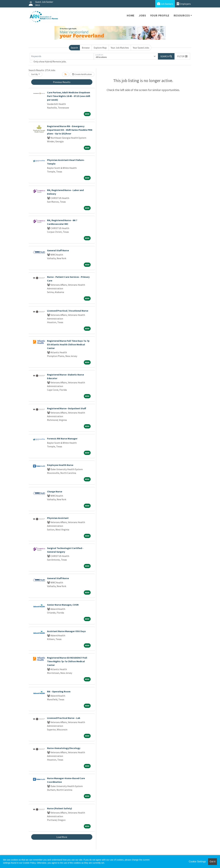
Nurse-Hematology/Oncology (64, 748)
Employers (184, 4)
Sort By (35, 74)
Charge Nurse (55, 491)
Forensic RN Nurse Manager (62, 438)
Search (74, 48)
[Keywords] (62, 56)
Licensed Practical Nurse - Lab (64, 718)
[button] (182, 56)
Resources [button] (182, 15)
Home (131, 15)
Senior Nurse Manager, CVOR (63, 605)
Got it (213, 862)
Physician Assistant (58, 518)
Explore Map (100, 48)
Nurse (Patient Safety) (60, 808)
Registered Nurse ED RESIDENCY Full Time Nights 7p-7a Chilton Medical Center (67, 661)
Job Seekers (165, 4)
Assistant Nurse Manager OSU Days (66, 631)
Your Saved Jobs (141, 48)
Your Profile (160, 15)
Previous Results (62, 82)
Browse (86, 48)
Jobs (142, 15)
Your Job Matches (120, 48)
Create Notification (82, 74)
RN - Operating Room (59, 691)
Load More (62, 837)
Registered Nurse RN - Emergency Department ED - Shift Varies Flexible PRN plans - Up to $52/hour (70, 130)
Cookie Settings (197, 862)
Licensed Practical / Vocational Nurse (68, 311)
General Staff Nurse (58, 250)
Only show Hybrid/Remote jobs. (50, 61)
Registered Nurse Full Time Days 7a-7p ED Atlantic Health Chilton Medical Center (68, 344)
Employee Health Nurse (60, 465)
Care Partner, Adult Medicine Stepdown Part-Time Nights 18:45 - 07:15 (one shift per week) (69, 96)
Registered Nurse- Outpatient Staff (67, 408)
